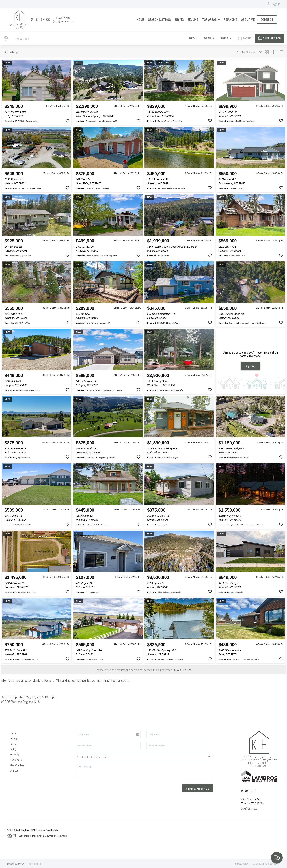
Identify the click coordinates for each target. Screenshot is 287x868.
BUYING (179, 20)
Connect (14, 770)
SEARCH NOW (183, 670)
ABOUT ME (248, 20)
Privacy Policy (242, 864)
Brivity (21, 864)
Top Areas (211, 20)
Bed (194, 38)
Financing (15, 754)
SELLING (193, 20)
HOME (141, 20)
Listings (14, 738)
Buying (13, 744)
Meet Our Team (18, 765)
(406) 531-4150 (249, 808)
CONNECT (267, 19)
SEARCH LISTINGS (159, 20)
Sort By (241, 52)
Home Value (16, 760)
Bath (209, 38)
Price (226, 38)
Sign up (250, 366)
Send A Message (198, 788)
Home (13, 733)
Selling (13, 749)
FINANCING (231, 20)
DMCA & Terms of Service (264, 864)
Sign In (274, 4)
